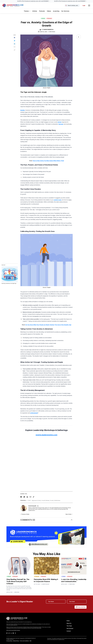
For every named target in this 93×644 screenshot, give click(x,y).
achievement (34, 413)
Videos (49, 11)
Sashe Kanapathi (48, 30)
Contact (69, 631)
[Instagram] (15, 633)
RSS (31, 641)
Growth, (52, 500)
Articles (35, 11)
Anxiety (23, 110)
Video (64, 576)
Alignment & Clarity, (37, 500)
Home (68, 621)
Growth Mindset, (46, 500)
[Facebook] (7, 633)
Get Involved (70, 628)
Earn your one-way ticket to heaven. (13, 630)
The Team (69, 626)
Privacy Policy (9, 641)
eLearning (56, 11)
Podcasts (42, 11)
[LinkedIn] (11, 633)
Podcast (37, 576)
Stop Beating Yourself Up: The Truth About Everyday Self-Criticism (18, 581)
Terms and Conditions (24, 641)
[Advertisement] (47, 446)
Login (84, 5)
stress (60, 122)
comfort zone (57, 200)
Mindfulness (57, 500)
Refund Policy (16, 641)
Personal (49, 18)
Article (43, 18)
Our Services (65, 11)
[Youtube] (13, 633)
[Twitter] (9, 633)
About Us (69, 623)
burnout (61, 124)
